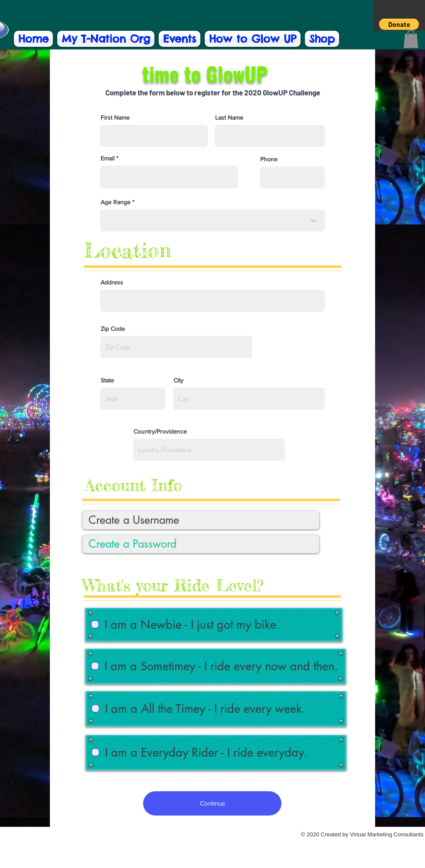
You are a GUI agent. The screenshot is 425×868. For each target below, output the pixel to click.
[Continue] (212, 803)
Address (112, 282)
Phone (269, 159)
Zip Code (113, 329)
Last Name (229, 117)
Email (108, 158)
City (178, 380)
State (107, 380)
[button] (399, 24)
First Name (115, 117)
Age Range (116, 202)
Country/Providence (160, 431)
